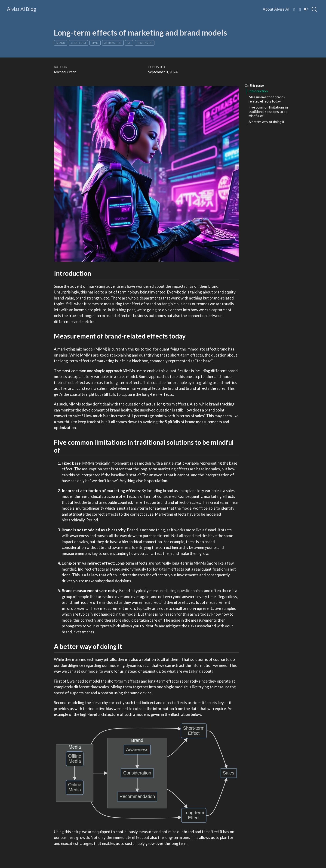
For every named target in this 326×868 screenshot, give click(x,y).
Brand (60, 43)
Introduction (258, 91)
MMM (95, 43)
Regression (145, 43)
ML (129, 43)
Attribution (113, 43)
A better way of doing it (266, 122)
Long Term (78, 43)
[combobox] (314, 9)
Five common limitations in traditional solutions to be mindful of (268, 111)
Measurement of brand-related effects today (267, 99)
